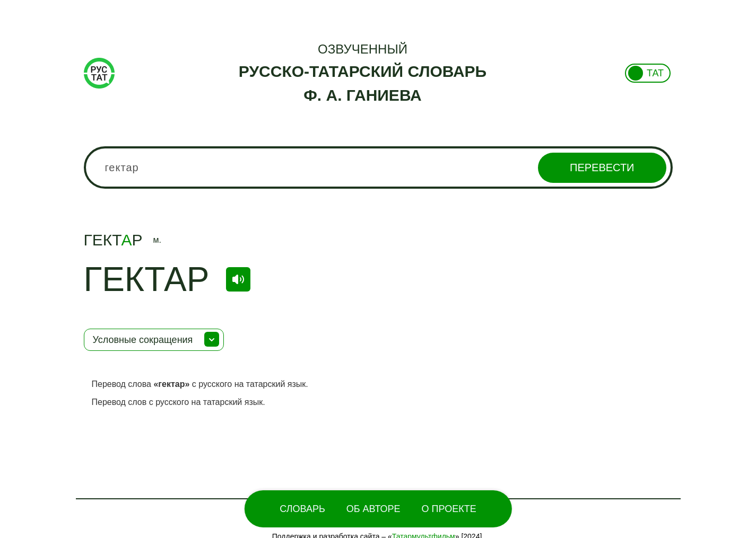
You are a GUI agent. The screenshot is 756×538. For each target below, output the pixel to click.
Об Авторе (373, 509)
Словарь (302, 509)
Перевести (602, 167)
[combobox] (378, 167)
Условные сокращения (143, 340)
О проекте (449, 509)
